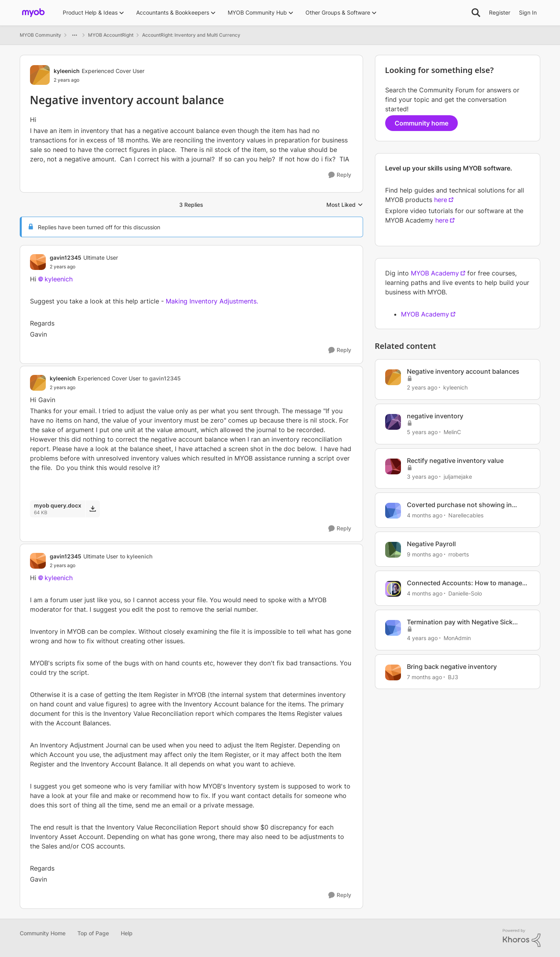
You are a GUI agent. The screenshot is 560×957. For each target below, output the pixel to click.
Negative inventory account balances (463, 371)
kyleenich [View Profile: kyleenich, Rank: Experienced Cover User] (67, 71)
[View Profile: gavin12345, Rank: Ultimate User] (38, 262)
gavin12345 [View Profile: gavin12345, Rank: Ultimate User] (66, 258)
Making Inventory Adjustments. (212, 301)
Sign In (528, 12)
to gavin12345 (162, 378)
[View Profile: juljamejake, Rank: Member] (393, 466)
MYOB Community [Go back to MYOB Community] (40, 35)
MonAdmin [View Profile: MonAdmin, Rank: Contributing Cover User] (457, 638)
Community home (421, 123)
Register (500, 12)
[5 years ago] (422, 432)
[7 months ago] (424, 677)
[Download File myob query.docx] (93, 509)
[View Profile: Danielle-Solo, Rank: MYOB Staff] (393, 589)
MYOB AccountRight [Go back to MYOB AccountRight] (111, 35)
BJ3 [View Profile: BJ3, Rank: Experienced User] (453, 677)
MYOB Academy (435, 273)
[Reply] (340, 175)
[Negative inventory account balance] (84, 267)
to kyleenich (136, 556)
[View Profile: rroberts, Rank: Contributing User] (393, 550)
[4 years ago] (422, 638)
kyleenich (59, 279)
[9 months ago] (425, 554)
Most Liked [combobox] (345, 205)
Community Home (43, 933)
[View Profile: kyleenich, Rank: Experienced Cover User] (40, 75)
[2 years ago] (422, 387)
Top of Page (93, 933)
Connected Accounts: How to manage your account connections (464, 583)
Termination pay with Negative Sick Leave (460, 622)
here (441, 200)
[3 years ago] (422, 476)
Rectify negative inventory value (455, 461)
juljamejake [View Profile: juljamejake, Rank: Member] (458, 476)
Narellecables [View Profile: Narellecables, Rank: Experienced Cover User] (466, 515)
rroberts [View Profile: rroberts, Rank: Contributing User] (459, 554)
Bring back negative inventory (452, 667)
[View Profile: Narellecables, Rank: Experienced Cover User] (393, 511)
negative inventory (435, 416)
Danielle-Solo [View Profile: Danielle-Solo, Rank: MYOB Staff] (465, 593)
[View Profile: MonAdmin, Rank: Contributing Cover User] (393, 628)
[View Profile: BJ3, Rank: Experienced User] (393, 672)
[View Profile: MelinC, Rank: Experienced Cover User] (393, 422)
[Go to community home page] (33, 13)
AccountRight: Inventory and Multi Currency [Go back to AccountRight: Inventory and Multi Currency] (191, 35)
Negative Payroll (431, 544)
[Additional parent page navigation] (75, 35)
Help (127, 933)
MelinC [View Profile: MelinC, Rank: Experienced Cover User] (452, 432)
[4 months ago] (425, 515)
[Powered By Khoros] (522, 938)
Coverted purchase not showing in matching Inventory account (459, 505)
